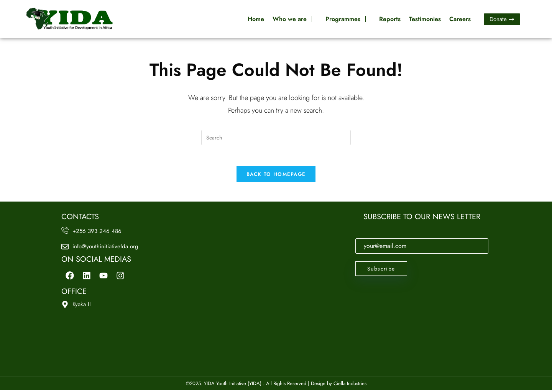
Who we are (294, 19)
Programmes (347, 19)
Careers (460, 19)
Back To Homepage (276, 176)
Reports (390, 19)
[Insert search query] (276, 138)
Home (256, 19)
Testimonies (425, 19)
